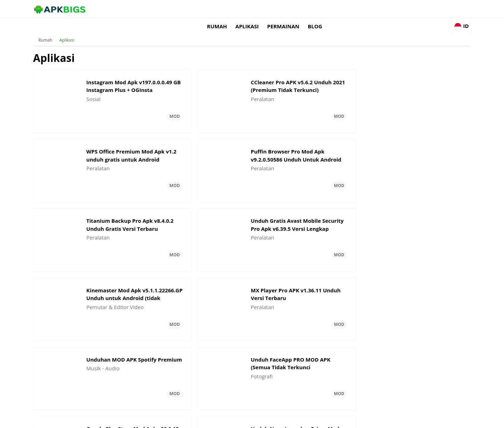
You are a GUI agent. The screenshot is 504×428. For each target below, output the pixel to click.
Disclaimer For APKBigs (377, 419)
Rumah (306, 9)
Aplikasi (337, 9)
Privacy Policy (420, 419)
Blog (404, 9)
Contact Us (451, 419)
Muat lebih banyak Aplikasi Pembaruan (252, 345)
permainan (373, 9)
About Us (338, 419)
